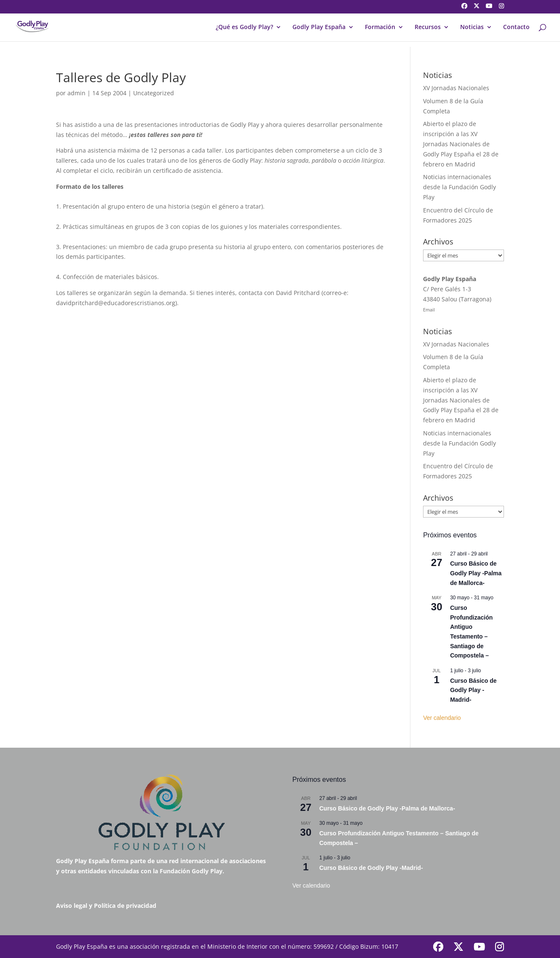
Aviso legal (72, 906)
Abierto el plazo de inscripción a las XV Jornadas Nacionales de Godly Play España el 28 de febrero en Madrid (461, 144)
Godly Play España (319, 27)
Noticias (472, 27)
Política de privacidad (125, 906)
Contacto (516, 27)
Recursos (428, 27)
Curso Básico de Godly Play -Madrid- (473, 690)
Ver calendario (442, 718)
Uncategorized (154, 93)
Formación (380, 27)
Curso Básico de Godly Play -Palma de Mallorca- (476, 573)
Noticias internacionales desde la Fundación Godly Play (460, 187)
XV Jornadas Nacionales (456, 88)
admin (76, 93)
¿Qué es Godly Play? (244, 27)
